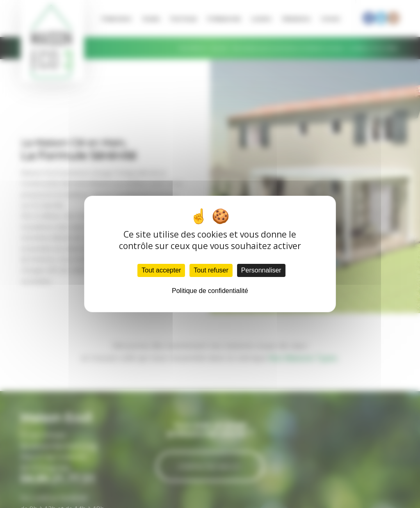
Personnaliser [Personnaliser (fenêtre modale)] (261, 270)
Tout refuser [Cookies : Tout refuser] (211, 270)
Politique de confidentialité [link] (210, 291)
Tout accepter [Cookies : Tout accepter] (161, 270)
